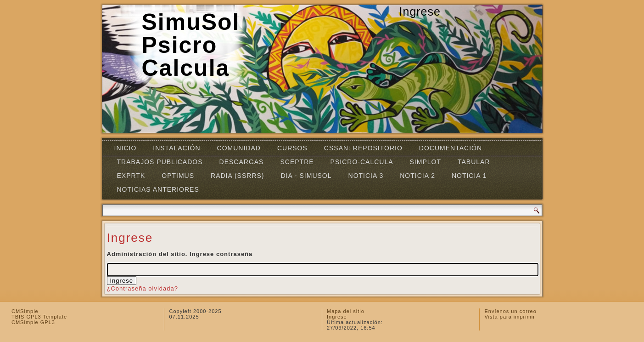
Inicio (126, 148)
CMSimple (25, 311)
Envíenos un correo (510, 311)
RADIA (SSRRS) (237, 176)
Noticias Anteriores (158, 189)
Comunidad (239, 148)
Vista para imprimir (510, 317)
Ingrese (337, 317)
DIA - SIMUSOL (306, 176)
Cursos (292, 148)
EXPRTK (131, 176)
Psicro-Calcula (362, 162)
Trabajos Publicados (160, 162)
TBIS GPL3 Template (39, 317)
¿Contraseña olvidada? (143, 288)
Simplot (426, 162)
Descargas (242, 162)
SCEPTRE (297, 162)
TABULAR (474, 162)
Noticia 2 (417, 176)
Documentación (451, 148)
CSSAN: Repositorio (363, 148)
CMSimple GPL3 (33, 322)
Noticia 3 (366, 176)
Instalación (176, 148)
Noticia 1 (469, 176)
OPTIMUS (178, 176)
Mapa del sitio (346, 311)
